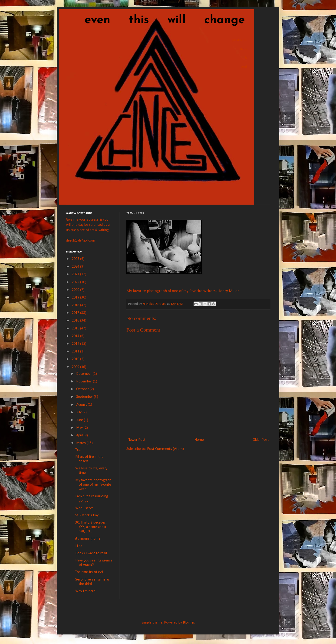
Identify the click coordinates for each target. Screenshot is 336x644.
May (80, 428)
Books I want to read (91, 553)
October (83, 389)
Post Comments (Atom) (165, 449)
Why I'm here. (86, 591)
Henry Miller (228, 291)
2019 (76, 298)
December (84, 374)
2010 (76, 359)
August (82, 405)
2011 (76, 352)
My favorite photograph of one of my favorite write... (93, 485)
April (80, 435)
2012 (76, 344)
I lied (79, 546)
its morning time (88, 539)
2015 (76, 329)
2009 (76, 367)
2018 (76, 305)
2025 (76, 259)
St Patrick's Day (87, 515)
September (85, 397)
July (79, 412)
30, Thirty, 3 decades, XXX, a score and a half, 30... (91, 527)
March (81, 443)
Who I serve (84, 508)
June (80, 420)
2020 (76, 290)
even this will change (155, 20)
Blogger (189, 623)
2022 (76, 282)
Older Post (261, 440)
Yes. (78, 450)
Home (199, 440)
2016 (76, 321)
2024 (76, 267)
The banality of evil (89, 572)
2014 (76, 336)
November (85, 382)
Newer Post (137, 440)
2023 (76, 274)
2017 (76, 313)
